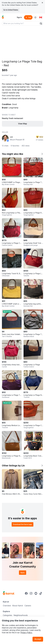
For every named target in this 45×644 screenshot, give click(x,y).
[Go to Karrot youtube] (36, 593)
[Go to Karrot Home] (9, 593)
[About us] (35, 17)
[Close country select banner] (42, 3)
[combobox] (21, 23)
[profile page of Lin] (5, 138)
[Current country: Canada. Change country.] (41, 17)
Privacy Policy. (26, 633)
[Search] (41, 23)
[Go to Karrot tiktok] (41, 593)
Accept (38, 639)
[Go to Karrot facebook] (26, 593)
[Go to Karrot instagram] (31, 593)
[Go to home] (3, 17)
